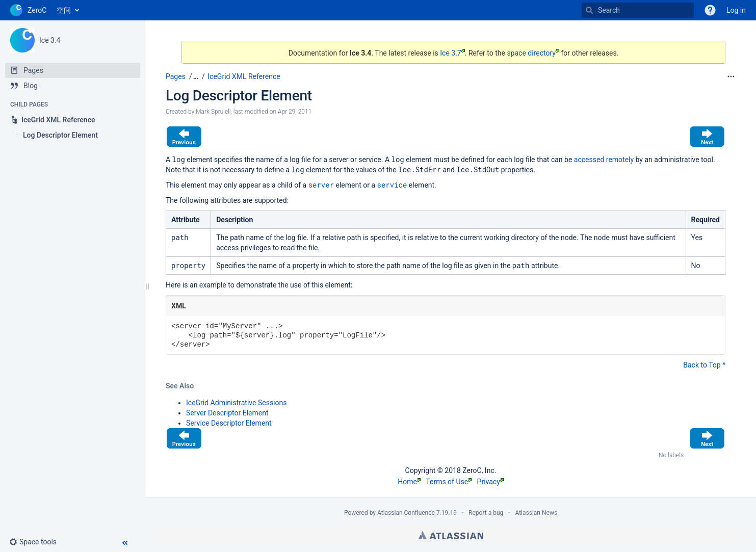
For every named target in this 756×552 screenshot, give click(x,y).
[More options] (731, 76)
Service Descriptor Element (229, 423)
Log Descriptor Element (239, 96)
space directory (533, 53)
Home (409, 482)
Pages (176, 76)
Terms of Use (449, 482)
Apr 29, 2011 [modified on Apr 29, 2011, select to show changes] (295, 112)
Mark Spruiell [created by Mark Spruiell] (213, 112)
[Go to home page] (28, 10)
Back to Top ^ (704, 365)
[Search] (589, 10)
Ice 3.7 (452, 53)
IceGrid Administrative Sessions (236, 403)
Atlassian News (536, 513)
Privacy (490, 482)
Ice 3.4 (50, 40)
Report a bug (486, 513)
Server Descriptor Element (227, 413)
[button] (37, 542)
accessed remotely (604, 160)
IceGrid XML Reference (244, 76)
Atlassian (451, 535)
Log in (736, 10)
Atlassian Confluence (406, 513)
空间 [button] (64, 10)
